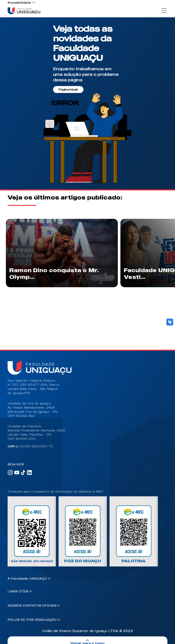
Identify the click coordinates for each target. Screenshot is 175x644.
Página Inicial (68, 90)
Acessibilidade (19, 3)
